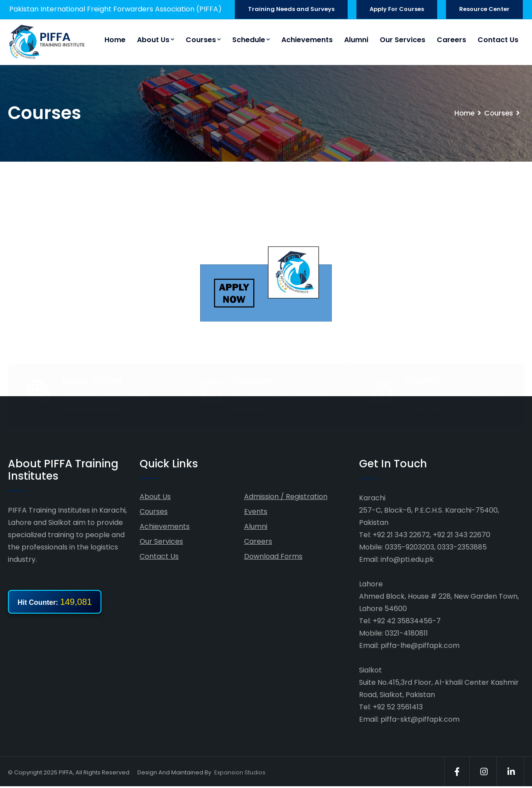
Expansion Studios (240, 773)
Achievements (307, 40)
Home (115, 40)
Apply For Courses (397, 9)
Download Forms (273, 557)
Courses (203, 40)
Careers (451, 40)
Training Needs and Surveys (291, 9)
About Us (156, 40)
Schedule (251, 40)
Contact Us (498, 40)
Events (256, 512)
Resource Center (484, 9)
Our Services (403, 40)
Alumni (356, 40)
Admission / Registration (286, 497)
